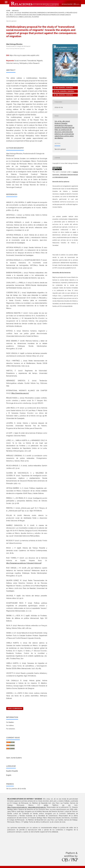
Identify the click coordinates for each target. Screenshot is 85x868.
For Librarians (11, 729)
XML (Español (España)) (64, 95)
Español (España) (12, 771)
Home (8, 11)
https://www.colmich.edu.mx (17, 807)
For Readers (10, 722)
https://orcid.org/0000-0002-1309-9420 (15, 49)
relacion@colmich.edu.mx (37, 807)
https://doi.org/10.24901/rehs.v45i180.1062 (24, 55)
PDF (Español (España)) (64, 88)
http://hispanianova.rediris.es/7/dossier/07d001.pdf (24, 563)
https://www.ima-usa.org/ (20, 393)
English (9, 775)
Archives (15, 11)
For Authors (10, 725)
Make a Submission (15, 708)
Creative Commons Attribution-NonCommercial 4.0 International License (65, 175)
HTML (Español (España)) (65, 91)
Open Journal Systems (14, 758)
